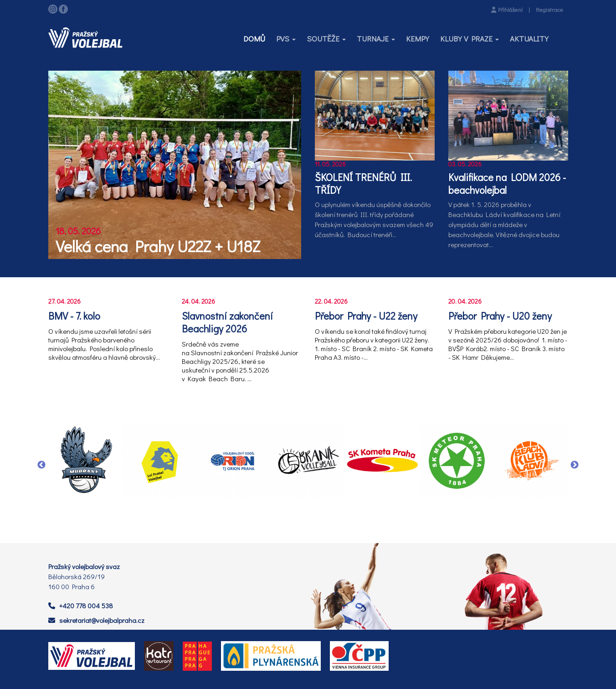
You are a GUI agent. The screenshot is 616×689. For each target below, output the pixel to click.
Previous (41, 465)
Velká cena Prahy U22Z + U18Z (158, 246)
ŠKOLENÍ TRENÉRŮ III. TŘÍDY (363, 184)
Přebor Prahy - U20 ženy (500, 316)
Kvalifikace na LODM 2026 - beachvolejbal (507, 184)
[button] (286, 39)
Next (575, 465)
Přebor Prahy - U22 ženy (366, 316)
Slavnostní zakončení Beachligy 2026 (227, 322)
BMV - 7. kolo (74, 316)
